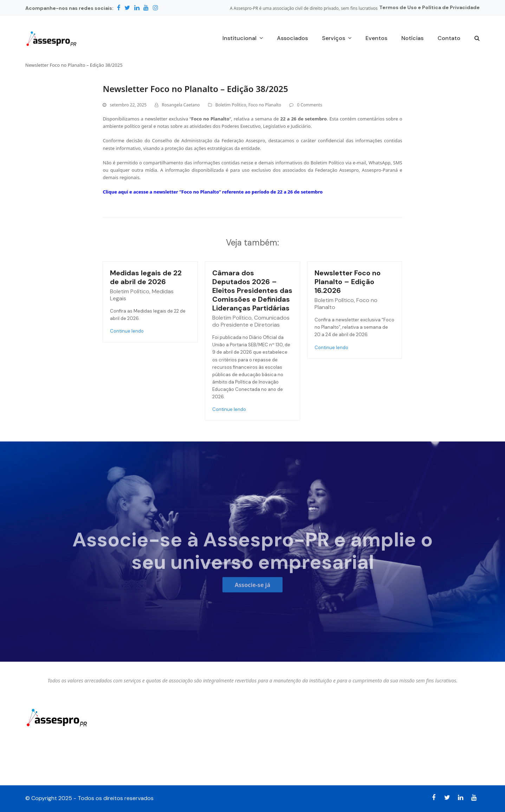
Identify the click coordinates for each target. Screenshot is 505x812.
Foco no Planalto (265, 105)
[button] (477, 39)
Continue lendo (127, 331)
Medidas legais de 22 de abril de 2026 (146, 277)
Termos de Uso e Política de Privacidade (429, 7)
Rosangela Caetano (181, 105)
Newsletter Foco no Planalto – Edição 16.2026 (348, 282)
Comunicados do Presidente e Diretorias (251, 321)
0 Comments (309, 105)
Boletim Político (231, 105)
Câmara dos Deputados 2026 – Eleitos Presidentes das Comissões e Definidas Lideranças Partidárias (252, 290)
